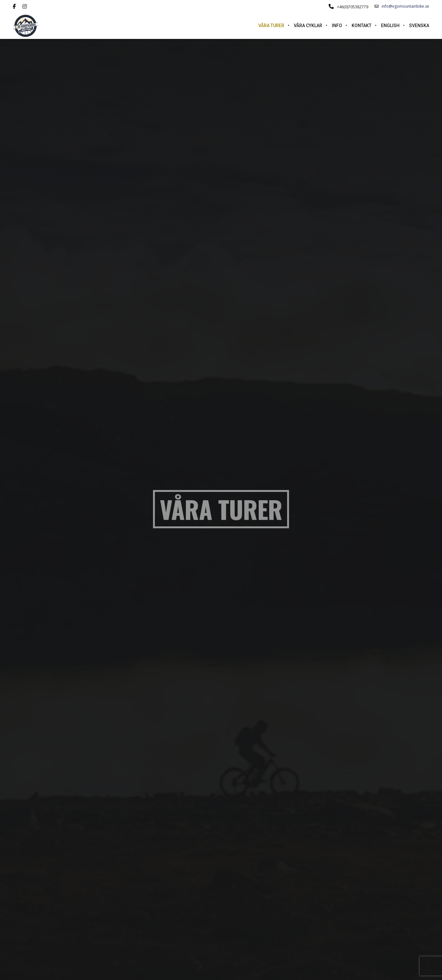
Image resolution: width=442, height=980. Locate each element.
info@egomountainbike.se (402, 6)
